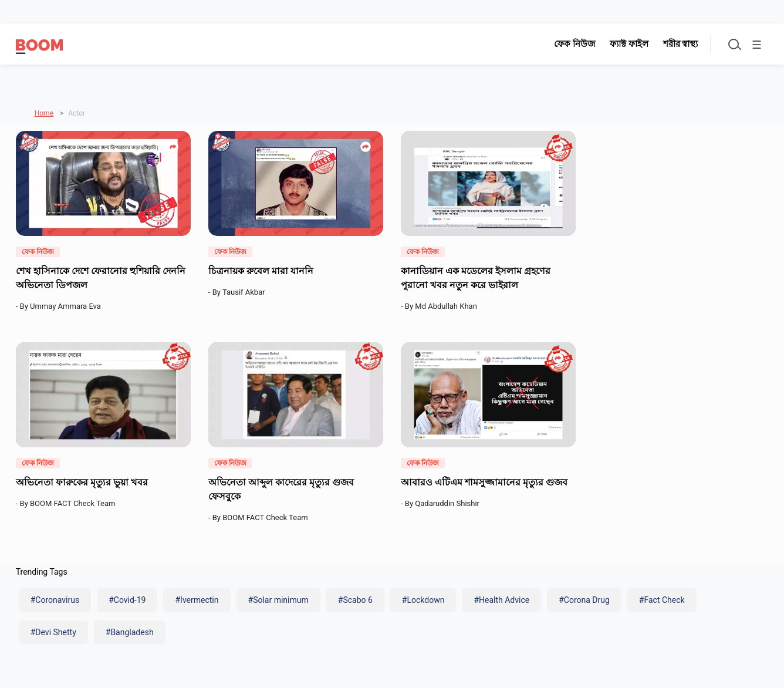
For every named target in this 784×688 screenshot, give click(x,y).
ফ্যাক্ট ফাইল (624, 44)
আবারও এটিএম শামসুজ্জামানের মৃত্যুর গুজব (485, 480)
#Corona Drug (584, 598)
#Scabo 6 (355, 598)
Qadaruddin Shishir (449, 502)
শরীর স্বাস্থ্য (675, 44)
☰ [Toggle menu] (755, 46)
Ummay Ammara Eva (67, 304)
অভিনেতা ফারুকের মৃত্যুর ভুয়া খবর (83, 480)
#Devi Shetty (53, 630)
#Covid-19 (127, 598)
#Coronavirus (55, 598)
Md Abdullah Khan (448, 304)
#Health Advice (501, 598)
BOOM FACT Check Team (75, 502)
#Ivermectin (197, 598)
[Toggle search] (729, 44)
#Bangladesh (130, 630)
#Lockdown (423, 598)
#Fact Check (662, 598)
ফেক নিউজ (569, 44)
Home (44, 111)
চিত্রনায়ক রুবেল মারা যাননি (262, 268)
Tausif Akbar (246, 290)
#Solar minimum (278, 598)
